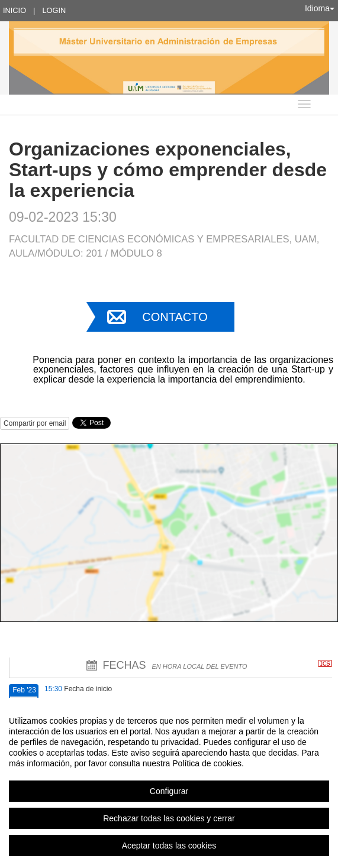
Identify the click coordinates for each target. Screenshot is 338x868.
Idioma (320, 8)
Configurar (169, 791)
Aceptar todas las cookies (169, 846)
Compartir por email (35, 423)
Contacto (175, 317)
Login (54, 10)
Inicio (15, 10)
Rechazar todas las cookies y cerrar (169, 818)
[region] (169, 783)
